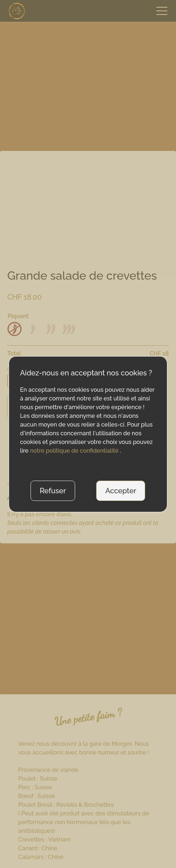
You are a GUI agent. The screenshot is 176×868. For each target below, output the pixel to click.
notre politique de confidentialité (75, 451)
